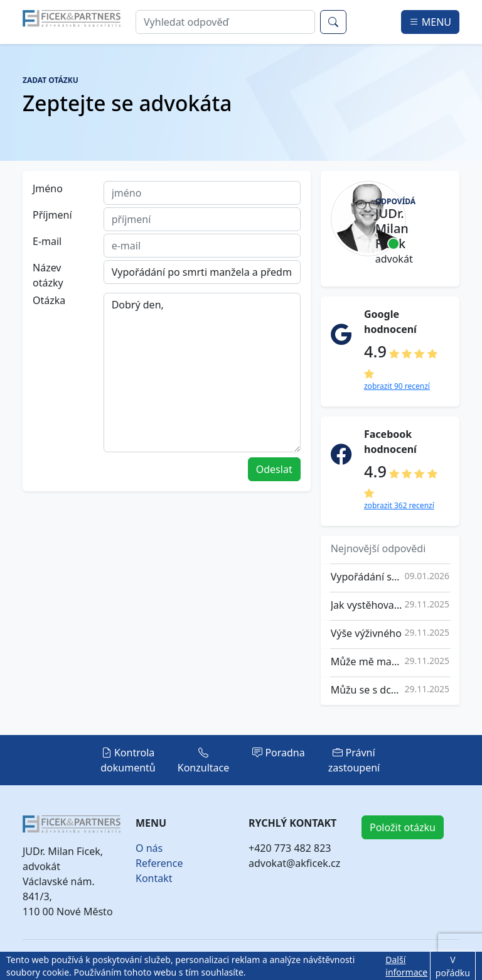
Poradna (279, 753)
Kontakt (154, 878)
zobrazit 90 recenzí (397, 386)
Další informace (406, 966)
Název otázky (48, 275)
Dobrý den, (202, 373)
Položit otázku (403, 827)
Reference (159, 863)
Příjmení (52, 215)
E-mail (47, 241)
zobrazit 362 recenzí (399, 505)
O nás (149, 848)
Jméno (48, 188)
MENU (430, 22)
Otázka (49, 300)
